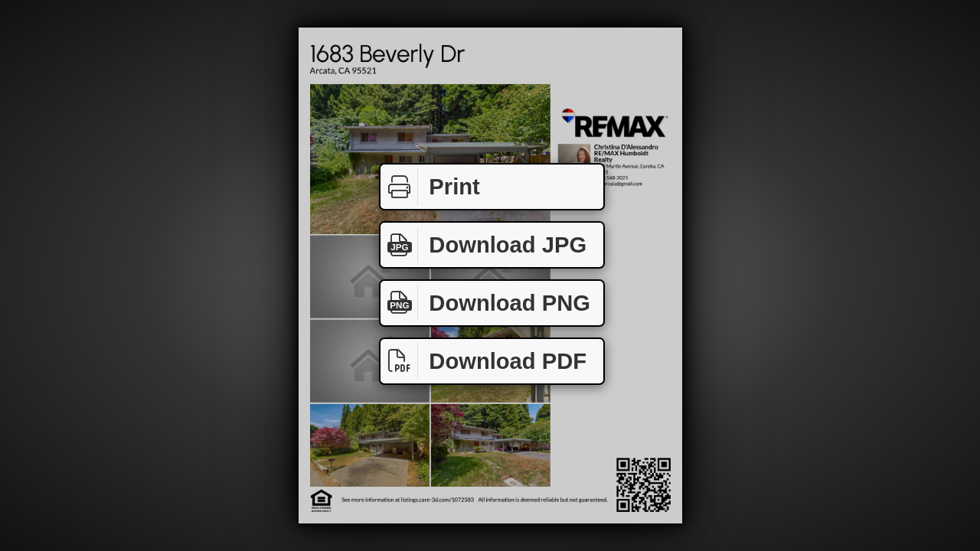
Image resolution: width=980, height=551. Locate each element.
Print (430, 187)
